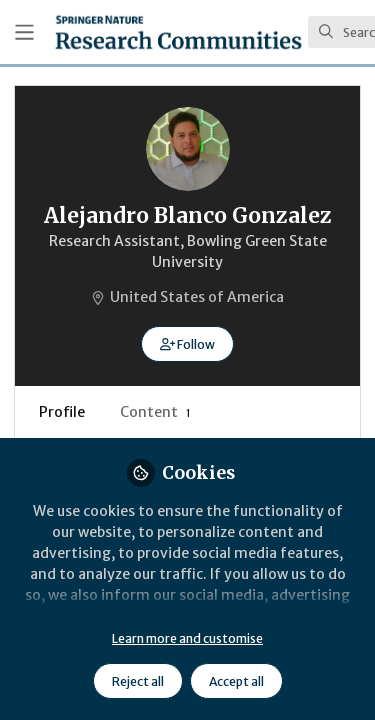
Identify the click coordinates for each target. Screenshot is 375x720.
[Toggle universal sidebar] (24, 32)
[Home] (178, 32)
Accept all (236, 681)
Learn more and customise (187, 638)
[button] (187, 344)
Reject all (138, 681)
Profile (62, 412)
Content (155, 412)
